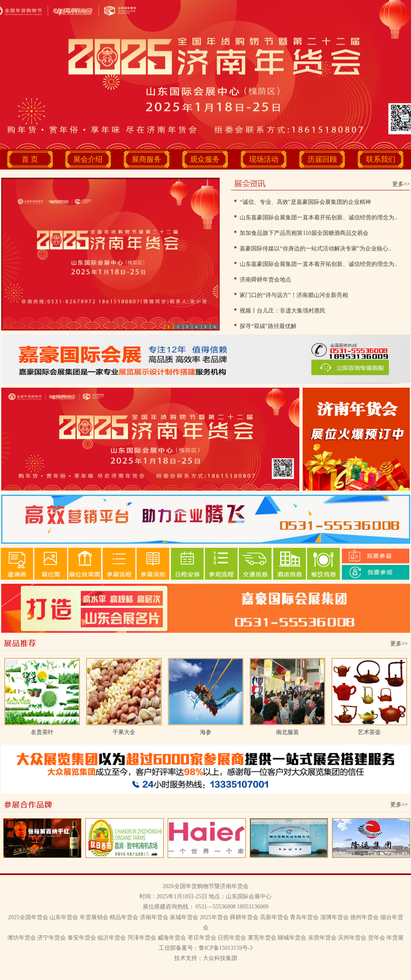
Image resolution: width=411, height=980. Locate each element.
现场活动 (264, 159)
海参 (206, 732)
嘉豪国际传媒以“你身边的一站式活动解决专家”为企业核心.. (315, 249)
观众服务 (205, 159)
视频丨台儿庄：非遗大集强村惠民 (283, 311)
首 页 (30, 159)
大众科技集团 (220, 958)
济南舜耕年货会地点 (265, 280)
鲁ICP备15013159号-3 (226, 948)
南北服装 (287, 732)
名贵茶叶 (42, 732)
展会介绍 (88, 159)
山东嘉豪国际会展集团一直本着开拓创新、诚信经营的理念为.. (318, 218)
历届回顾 (322, 159)
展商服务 (146, 159)
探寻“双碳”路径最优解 (268, 326)
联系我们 (381, 159)
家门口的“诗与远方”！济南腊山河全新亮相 (294, 295)
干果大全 (124, 732)
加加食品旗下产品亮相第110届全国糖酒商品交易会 (304, 233)
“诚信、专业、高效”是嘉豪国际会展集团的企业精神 (305, 202)
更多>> (401, 184)
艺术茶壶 (369, 732)
